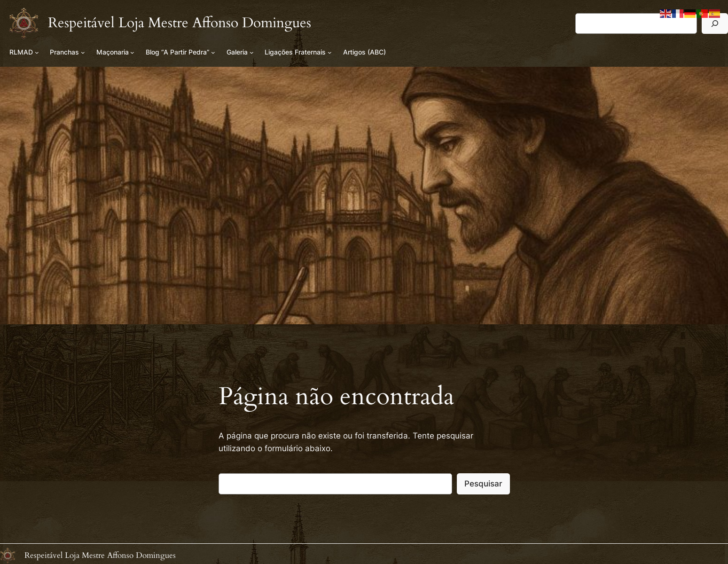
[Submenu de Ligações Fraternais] (330, 52)
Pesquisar (483, 484)
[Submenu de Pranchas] (83, 52)
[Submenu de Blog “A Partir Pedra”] (213, 52)
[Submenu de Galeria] (252, 52)
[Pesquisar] (715, 23)
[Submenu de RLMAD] (37, 52)
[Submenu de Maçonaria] (132, 52)
